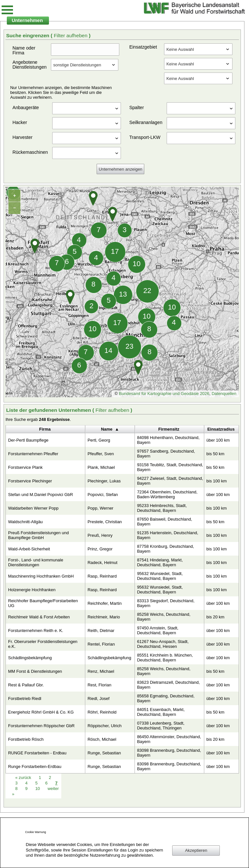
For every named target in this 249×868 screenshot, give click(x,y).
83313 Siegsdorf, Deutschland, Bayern (166, 603)
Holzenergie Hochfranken (32, 590)
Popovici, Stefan (103, 495)
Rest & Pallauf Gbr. (26, 685)
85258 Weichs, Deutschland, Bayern (164, 617)
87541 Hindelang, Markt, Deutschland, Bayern (160, 562)
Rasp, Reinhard (102, 576)
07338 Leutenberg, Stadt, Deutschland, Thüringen (161, 726)
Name (107, 429)
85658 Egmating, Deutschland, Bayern (166, 698)
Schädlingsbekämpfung (30, 658)
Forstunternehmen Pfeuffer (33, 454)
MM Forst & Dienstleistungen (35, 671)
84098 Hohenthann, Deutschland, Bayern (168, 440)
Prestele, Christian (105, 522)
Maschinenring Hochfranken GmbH (41, 576)
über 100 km (218, 440)
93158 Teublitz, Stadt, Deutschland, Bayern (170, 467)
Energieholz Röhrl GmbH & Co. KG (41, 712)
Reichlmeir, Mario (104, 617)
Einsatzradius (221, 429)
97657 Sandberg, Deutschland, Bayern (166, 454)
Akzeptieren (196, 850)
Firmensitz (169, 429)
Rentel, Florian (101, 644)
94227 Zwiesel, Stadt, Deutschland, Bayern (170, 481)
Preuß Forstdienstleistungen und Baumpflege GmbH (38, 535)
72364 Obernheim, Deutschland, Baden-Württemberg (167, 494)
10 (38, 789)
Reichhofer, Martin (105, 603)
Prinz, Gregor (100, 549)
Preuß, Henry (100, 535)
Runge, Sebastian (104, 753)
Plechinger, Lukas (104, 481)
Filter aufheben (71, 35)
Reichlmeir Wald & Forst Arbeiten (39, 617)
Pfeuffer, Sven (101, 454)
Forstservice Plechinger (30, 481)
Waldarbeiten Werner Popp (33, 508)
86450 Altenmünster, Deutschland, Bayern (169, 739)
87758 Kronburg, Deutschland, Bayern (166, 549)
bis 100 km (217, 481)
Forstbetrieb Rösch (26, 739)
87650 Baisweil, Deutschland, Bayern (165, 522)
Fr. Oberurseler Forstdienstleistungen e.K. (43, 644)
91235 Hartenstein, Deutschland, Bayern (168, 535)
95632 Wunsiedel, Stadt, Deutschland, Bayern (160, 576)
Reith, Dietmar (101, 631)
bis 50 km (215, 454)
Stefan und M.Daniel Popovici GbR (41, 495)
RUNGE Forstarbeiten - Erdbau (37, 753)
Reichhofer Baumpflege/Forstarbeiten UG (43, 603)
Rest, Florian (99, 685)
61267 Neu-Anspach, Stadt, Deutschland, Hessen (163, 644)
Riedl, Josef (99, 699)
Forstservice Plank (25, 467)
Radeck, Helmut (102, 563)
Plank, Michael (101, 467)
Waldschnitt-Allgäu (25, 522)
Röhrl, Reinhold (102, 712)
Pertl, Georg (99, 440)
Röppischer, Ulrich (105, 726)
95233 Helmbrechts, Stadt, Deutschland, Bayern (162, 508)
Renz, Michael (101, 671)
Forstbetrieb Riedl (25, 699)
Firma (45, 429)
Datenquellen (224, 394)
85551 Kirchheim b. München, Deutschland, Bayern (165, 658)
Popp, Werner (101, 508)
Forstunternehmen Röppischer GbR (41, 726)
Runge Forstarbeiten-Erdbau (35, 767)
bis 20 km (215, 617)
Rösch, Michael (102, 739)
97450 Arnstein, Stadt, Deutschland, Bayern (158, 630)
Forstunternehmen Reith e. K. (36, 631)
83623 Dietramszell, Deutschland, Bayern (169, 685)
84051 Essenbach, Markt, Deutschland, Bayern (161, 712)
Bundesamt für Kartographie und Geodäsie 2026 (164, 394)
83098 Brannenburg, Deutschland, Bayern (169, 753)
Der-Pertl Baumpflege (28, 440)
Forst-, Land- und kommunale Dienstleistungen (36, 562)
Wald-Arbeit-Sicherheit (29, 549)
